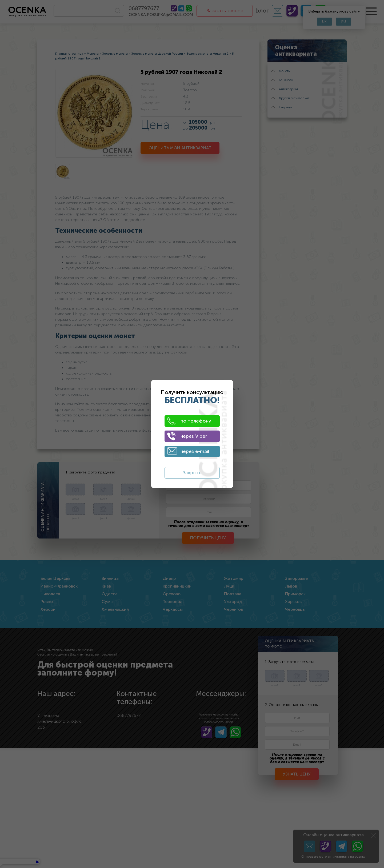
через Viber (187, 436)
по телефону (189, 421)
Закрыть (192, 473)
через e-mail (188, 451)
